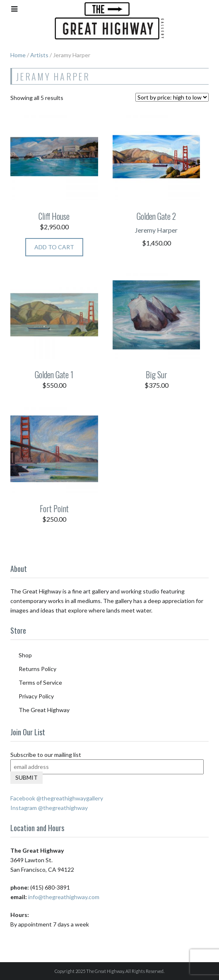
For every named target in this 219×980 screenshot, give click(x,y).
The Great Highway (44, 710)
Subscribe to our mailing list (46, 755)
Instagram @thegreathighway (49, 808)
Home (18, 55)
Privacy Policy (36, 696)
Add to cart (54, 247)
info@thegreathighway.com (64, 897)
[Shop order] (172, 97)
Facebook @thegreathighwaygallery (57, 798)
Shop (25, 655)
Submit (26, 777)
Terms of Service (40, 682)
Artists (39, 55)
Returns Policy (37, 669)
